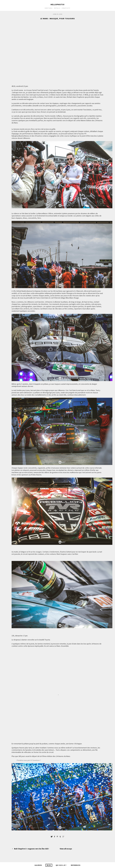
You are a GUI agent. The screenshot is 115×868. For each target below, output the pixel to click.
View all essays (66, 849)
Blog (49, 865)
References (76, 865)
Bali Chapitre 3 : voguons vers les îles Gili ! (30, 849)
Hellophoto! (57, 4)
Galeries (38, 865)
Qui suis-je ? (61, 865)
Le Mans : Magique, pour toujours (58, 19)
